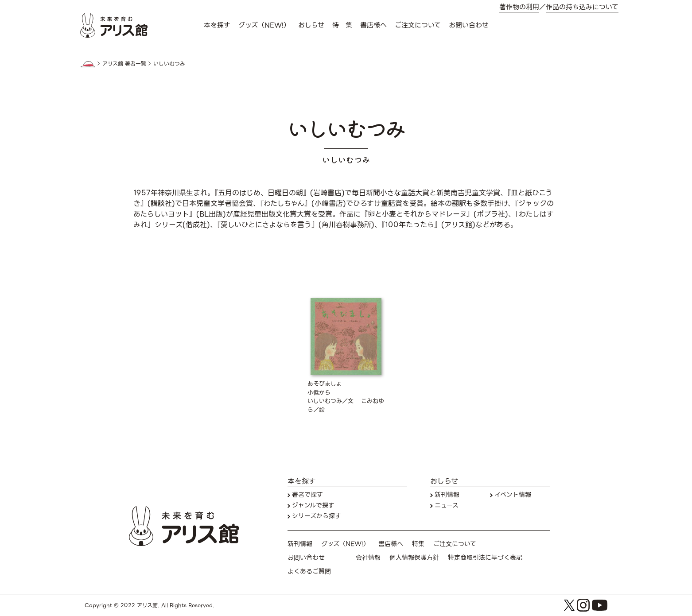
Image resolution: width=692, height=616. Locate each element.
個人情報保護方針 (414, 558)
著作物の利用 (519, 7)
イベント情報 (513, 495)
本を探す (217, 25)
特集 (418, 544)
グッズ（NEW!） (264, 25)
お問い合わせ (469, 25)
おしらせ (311, 25)
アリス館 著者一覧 (124, 64)
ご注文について (418, 25)
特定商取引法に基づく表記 (485, 558)
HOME (88, 64)
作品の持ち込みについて (582, 7)
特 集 (342, 25)
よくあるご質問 (309, 571)
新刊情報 (447, 495)
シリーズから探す (317, 516)
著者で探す (307, 495)
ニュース (447, 506)
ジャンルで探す (313, 506)
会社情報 (368, 558)
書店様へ (373, 25)
